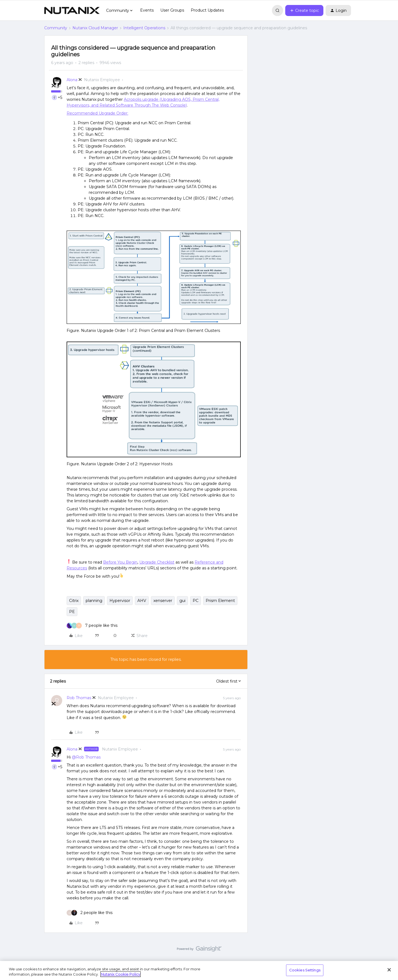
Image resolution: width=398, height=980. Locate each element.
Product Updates (207, 10)
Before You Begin (120, 562)
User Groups (172, 10)
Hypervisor (120, 601)
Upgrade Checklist (157, 562)
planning (94, 601)
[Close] (389, 970)
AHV (142, 601)
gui (182, 601)
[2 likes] (90, 913)
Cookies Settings (305, 970)
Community (56, 28)
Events (147, 10)
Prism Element (220, 601)
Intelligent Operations (144, 28)
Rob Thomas (79, 698)
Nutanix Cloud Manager (95, 28)
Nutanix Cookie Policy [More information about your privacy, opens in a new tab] (121, 974)
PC (196, 601)
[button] (304, 10)
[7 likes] (92, 626)
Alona (72, 80)
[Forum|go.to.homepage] (72, 10)
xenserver (163, 601)
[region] (199, 970)
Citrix (74, 601)
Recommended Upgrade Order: (97, 113)
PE (72, 612)
